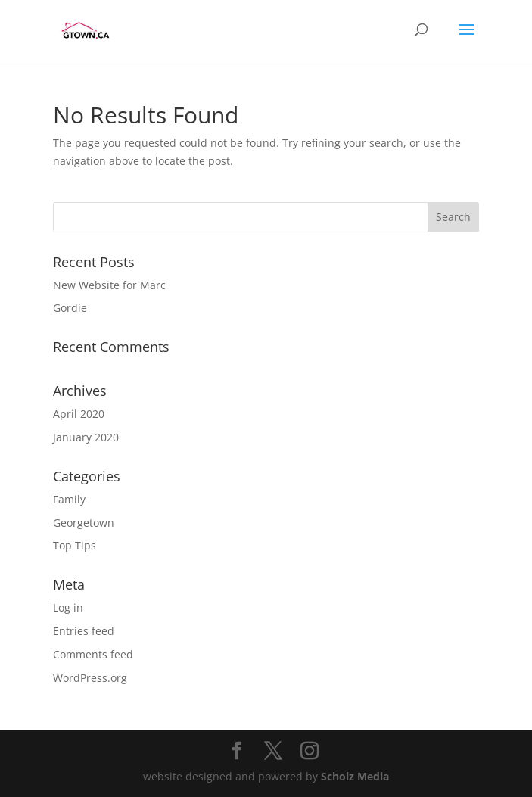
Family (69, 499)
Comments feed (93, 654)
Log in (68, 607)
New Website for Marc (109, 285)
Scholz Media (355, 776)
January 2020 (86, 437)
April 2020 (79, 414)
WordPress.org (90, 678)
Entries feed (84, 631)
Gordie (70, 308)
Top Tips (75, 545)
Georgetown (84, 523)
